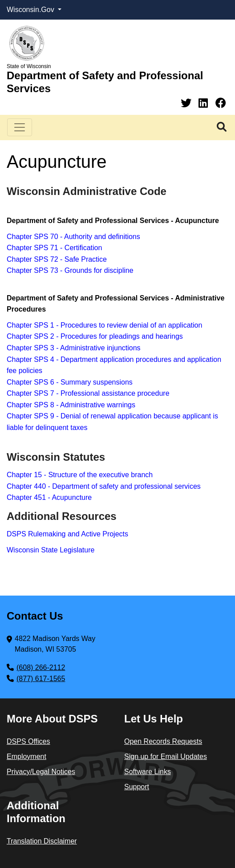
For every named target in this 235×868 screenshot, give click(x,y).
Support (137, 787)
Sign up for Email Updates (166, 756)
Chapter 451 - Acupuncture (49, 497)
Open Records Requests (163, 741)
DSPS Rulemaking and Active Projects (67, 534)
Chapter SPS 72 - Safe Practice (57, 259)
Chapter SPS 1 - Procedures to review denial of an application (104, 325)
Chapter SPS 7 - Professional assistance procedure (88, 393)
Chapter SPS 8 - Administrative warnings (71, 405)
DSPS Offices (28, 741)
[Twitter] (188, 103)
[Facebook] (221, 103)
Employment (26, 756)
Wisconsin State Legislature (51, 550)
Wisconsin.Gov (31, 10)
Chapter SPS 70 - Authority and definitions (73, 237)
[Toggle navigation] (20, 127)
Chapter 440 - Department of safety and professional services (104, 486)
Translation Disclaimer (42, 841)
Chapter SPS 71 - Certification (54, 248)
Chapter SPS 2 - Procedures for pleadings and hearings (95, 336)
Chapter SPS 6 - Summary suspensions (70, 382)
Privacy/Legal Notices (41, 772)
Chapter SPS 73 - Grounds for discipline (70, 270)
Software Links (148, 772)
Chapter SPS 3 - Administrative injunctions (74, 348)
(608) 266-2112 (41, 667)
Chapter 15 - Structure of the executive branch (80, 475)
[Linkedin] (205, 103)
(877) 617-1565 (41, 679)
